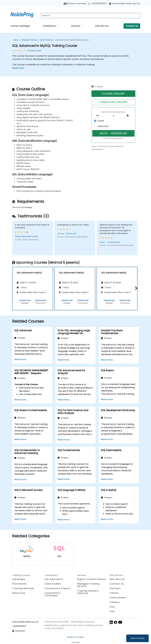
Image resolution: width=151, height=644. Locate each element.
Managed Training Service (88, 585)
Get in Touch (137, 638)
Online (101, 121)
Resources (19, 593)
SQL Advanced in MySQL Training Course (72, 40)
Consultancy (50, 26)
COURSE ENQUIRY (113, 94)
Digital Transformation (91, 579)
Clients (114, 593)
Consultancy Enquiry (58, 588)
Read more (18, 68)
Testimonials (118, 598)
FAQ (112, 607)
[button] (136, 288)
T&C (112, 611)
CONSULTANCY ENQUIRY (113, 102)
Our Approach (54, 579)
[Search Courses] (91, 16)
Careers (115, 602)
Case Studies (53, 584)
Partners (115, 588)
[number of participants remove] (98, 116)
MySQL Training (46, 40)
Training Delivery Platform (88, 592)
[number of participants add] (129, 116)
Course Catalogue (20, 26)
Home (16, 40)
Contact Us (132, 26)
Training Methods (23, 588)
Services (76, 26)
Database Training (29, 40)
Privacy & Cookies (75, 637)
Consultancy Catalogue (53, 594)
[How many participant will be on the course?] (113, 116)
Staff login (76, 642)
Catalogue (19, 579)
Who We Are (102, 26)
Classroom (103, 126)
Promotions (19, 584)
